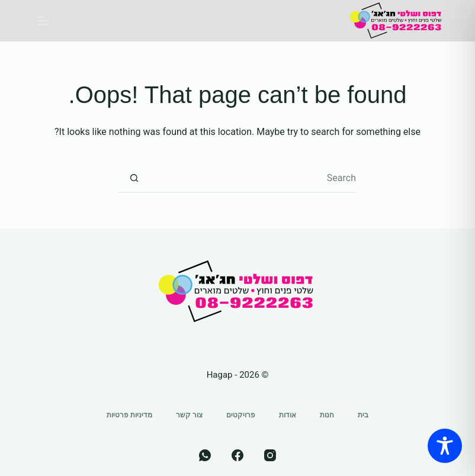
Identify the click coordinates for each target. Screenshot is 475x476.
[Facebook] (237, 455)
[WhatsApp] (205, 455)
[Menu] (44, 21)
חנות (327, 415)
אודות (288, 415)
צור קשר (189, 415)
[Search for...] (252, 178)
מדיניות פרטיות (129, 415)
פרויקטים (241, 415)
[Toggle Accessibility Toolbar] (445, 446)
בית (363, 415)
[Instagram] (270, 455)
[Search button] (134, 178)
